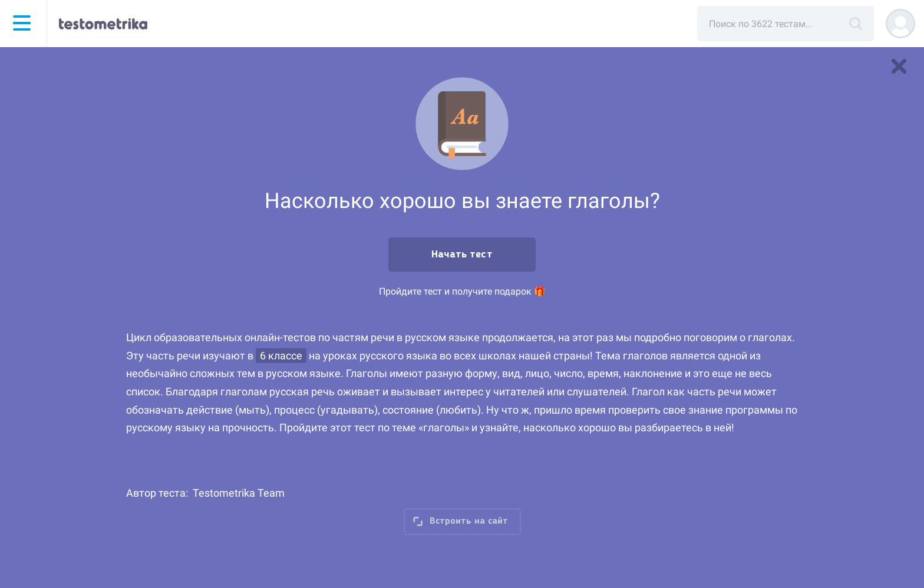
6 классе (281, 356)
